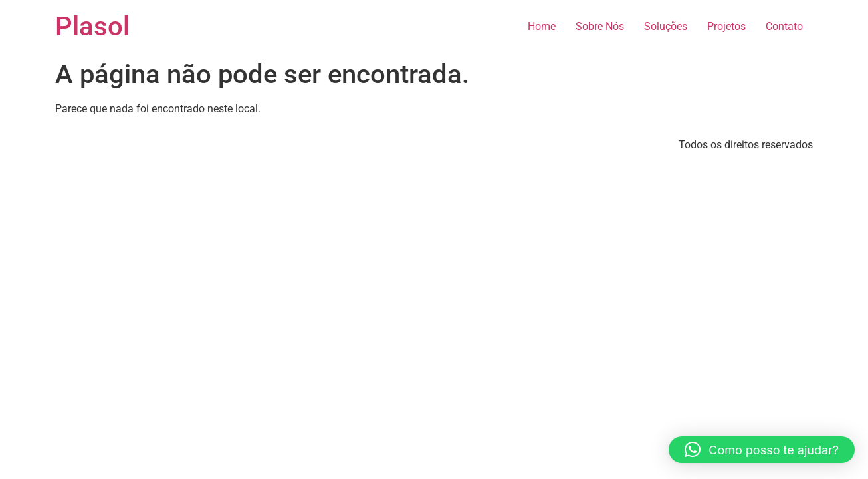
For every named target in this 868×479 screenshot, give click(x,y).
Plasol (92, 26)
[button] (762, 450)
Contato (784, 26)
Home (542, 26)
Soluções (666, 26)
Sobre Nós (600, 26)
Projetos (726, 26)
